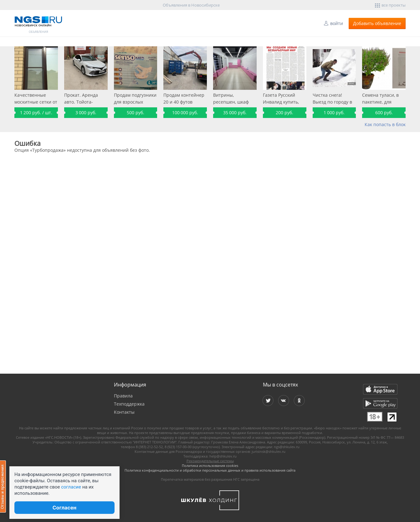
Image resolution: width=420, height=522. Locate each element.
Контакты (124, 412)
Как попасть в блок (385, 124)
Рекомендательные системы (210, 461)
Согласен (64, 508)
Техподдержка (129, 404)
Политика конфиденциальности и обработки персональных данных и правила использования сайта (210, 470)
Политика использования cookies (210, 466)
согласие (71, 487)
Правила (123, 396)
